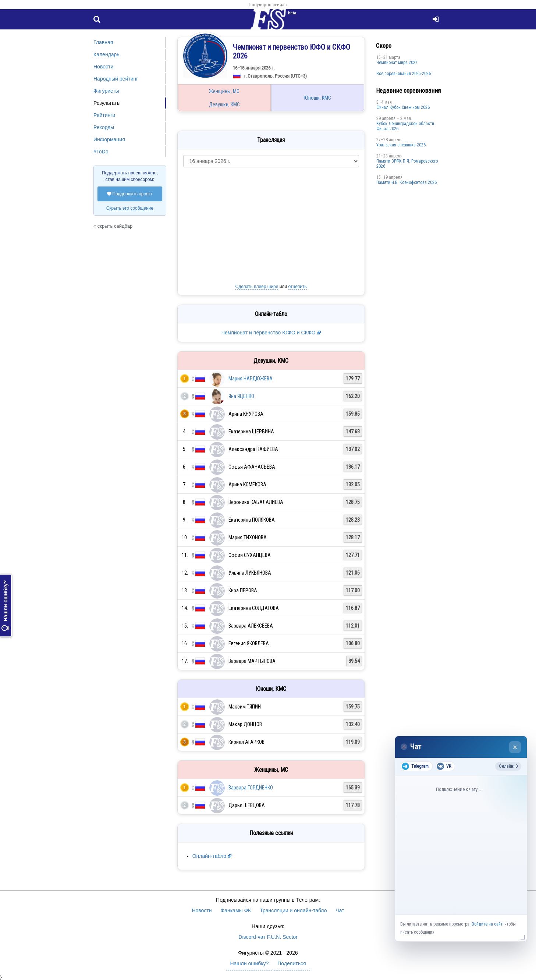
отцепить (298, 287)
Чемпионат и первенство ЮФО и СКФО (269, 333)
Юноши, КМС (318, 98)
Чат (340, 910)
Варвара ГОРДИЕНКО (251, 788)
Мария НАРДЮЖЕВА (251, 379)
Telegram (415, 766)
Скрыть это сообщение (130, 208)
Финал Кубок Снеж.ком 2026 (403, 107)
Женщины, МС (224, 91)
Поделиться (292, 963)
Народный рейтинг (116, 79)
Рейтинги (104, 115)
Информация (109, 139)
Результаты (107, 103)
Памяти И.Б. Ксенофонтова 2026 (407, 182)
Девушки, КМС (224, 104)
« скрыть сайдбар (113, 226)
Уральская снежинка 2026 (401, 145)
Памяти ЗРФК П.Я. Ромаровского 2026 (407, 164)
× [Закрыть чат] (515, 747)
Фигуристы (106, 91)
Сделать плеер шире (257, 287)
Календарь (107, 54)
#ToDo (101, 152)
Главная (103, 42)
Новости (103, 67)
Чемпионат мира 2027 (397, 63)
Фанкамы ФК (236, 910)
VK (444, 766)
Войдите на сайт (487, 924)
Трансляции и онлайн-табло (293, 910)
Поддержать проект (130, 194)
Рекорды (104, 127)
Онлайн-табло (209, 856)
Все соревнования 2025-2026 (404, 74)
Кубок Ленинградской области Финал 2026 (405, 126)
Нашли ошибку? (6, 606)
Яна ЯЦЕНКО (241, 396)
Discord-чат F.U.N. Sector (268, 937)
